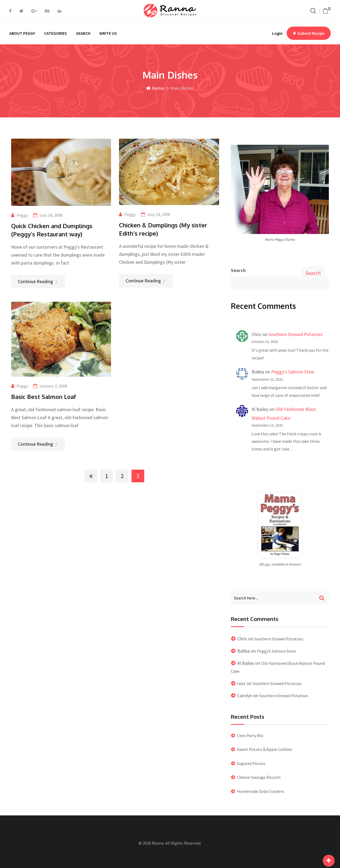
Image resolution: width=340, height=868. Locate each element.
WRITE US (108, 33)
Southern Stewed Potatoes (296, 334)
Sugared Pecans (251, 763)
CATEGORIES (56, 33)
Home (155, 88)
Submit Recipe (309, 33)
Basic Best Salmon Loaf (44, 397)
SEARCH (83, 33)
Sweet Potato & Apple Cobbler (265, 749)
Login (277, 33)
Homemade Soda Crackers (261, 791)
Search (238, 270)
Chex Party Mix (250, 735)
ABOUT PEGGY (22, 33)
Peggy (22, 215)
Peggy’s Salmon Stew (293, 372)
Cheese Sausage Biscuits (259, 777)
